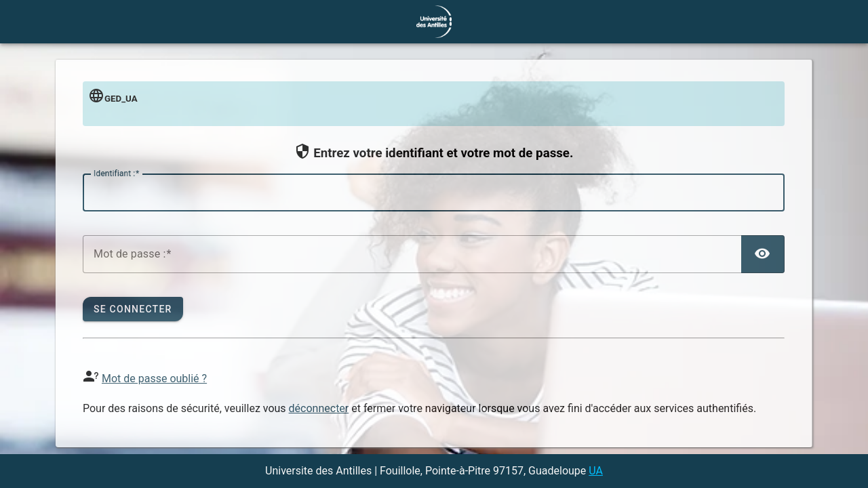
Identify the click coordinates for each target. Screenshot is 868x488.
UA (596, 471)
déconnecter (319, 408)
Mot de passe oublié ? (154, 379)
